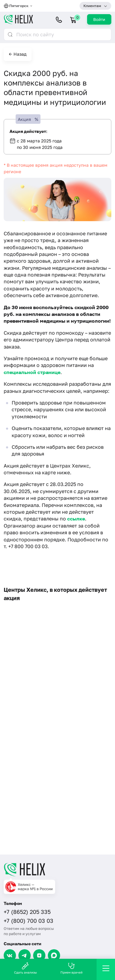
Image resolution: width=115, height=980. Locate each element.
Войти (99, 19)
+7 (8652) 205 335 (27, 912)
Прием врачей (71, 968)
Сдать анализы (25, 968)
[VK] (10, 955)
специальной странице (32, 372)
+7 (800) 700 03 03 (29, 921)
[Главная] (57, 870)
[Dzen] (39, 955)
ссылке (76, 519)
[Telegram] (25, 955)
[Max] (54, 955)
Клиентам (92, 6)
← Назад (18, 54)
